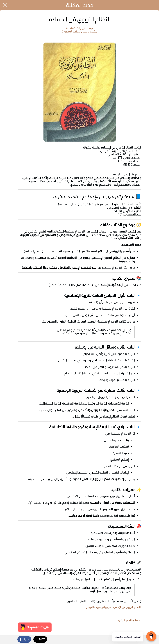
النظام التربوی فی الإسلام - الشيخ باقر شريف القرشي (113, 607)
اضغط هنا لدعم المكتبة (129, 621)
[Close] (5, 5)
